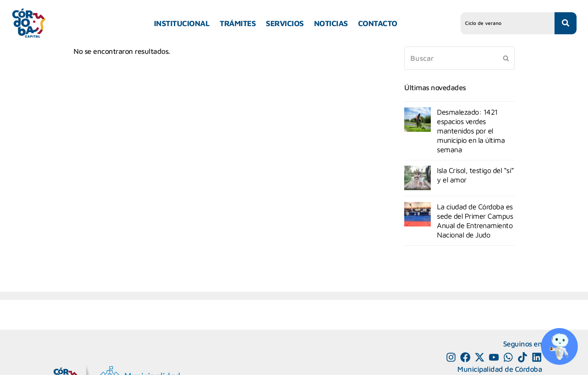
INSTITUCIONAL (182, 23)
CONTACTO (378, 23)
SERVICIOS (285, 23)
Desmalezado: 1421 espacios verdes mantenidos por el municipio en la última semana (471, 131)
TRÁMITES (238, 23)
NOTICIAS (331, 23)
